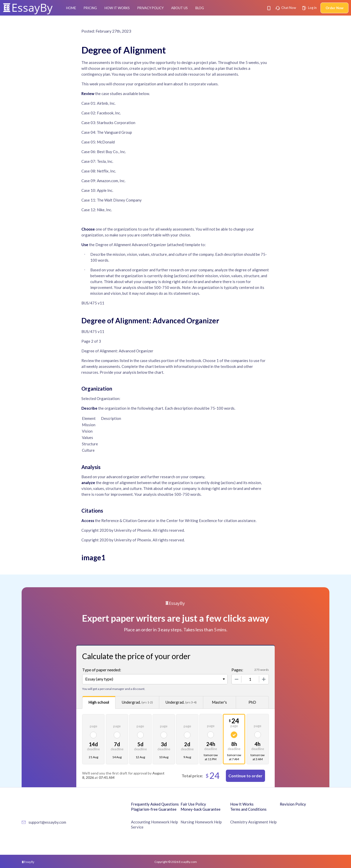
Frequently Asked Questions (155, 804)
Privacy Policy (150, 8)
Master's (219, 702)
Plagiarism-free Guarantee (154, 809)
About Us (179, 8)
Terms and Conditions (248, 809)
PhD (252, 702)
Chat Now (286, 8)
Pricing (90, 8)
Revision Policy (293, 804)
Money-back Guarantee (201, 809)
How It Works (117, 8)
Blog (200, 8)
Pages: (237, 670)
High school (99, 702)
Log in (310, 8)
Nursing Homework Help (201, 822)
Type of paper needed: (102, 670)
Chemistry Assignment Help (253, 822)
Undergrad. (137, 702)
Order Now (334, 8)
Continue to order (245, 776)
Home (71, 8)
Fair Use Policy (193, 804)
